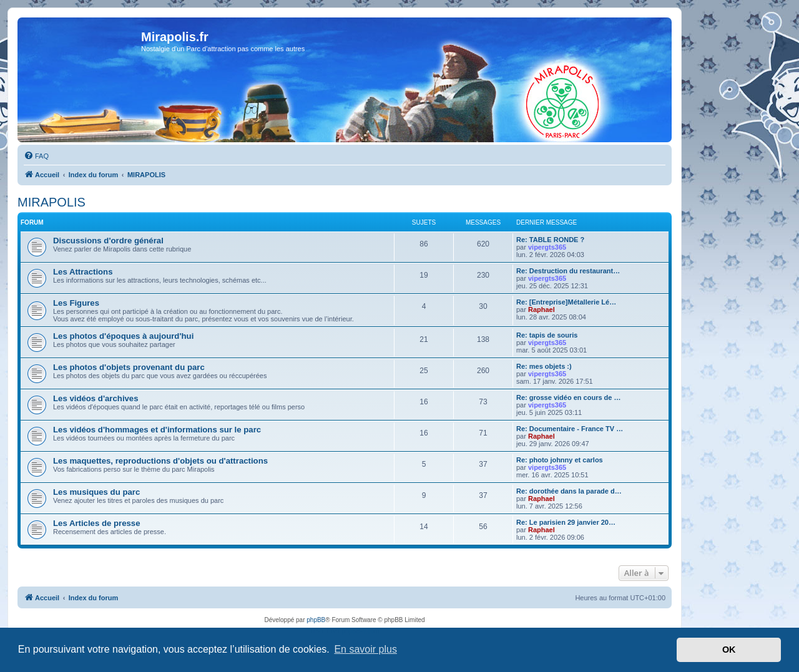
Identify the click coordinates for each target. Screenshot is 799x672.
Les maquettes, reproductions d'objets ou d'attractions (160, 461)
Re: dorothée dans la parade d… (569, 491)
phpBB (316, 620)
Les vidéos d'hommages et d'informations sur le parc (157, 430)
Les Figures (76, 303)
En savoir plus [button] (365, 649)
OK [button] (729, 650)
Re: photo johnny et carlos (560, 460)
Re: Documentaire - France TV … (570, 429)
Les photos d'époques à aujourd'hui (123, 336)
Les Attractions (83, 272)
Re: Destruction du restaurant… (568, 271)
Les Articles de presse (97, 523)
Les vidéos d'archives (96, 398)
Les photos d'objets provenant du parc (129, 367)
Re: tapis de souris (547, 335)
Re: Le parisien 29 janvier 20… (566, 522)
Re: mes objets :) (544, 366)
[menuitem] (36, 156)
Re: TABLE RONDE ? (550, 240)
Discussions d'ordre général (108, 241)
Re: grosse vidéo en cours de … (569, 397)
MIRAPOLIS (51, 202)
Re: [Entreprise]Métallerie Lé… (566, 302)
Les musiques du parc (96, 492)
